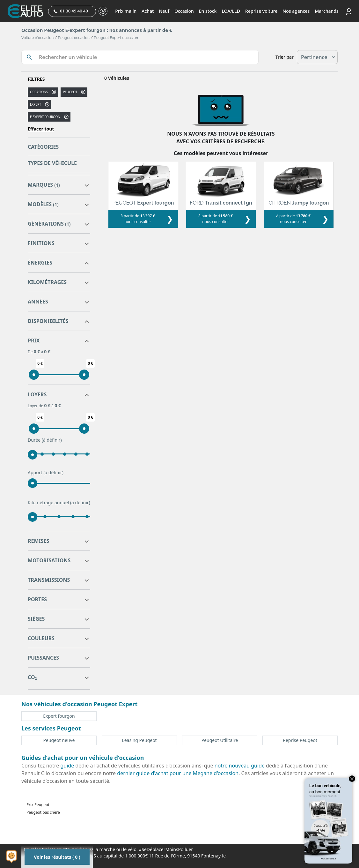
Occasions (39, 92)
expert (36, 104)
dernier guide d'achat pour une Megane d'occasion (178, 773)
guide (67, 766)
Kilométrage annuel (59, 503)
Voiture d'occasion (37, 38)
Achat (148, 11)
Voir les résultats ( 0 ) (57, 857)
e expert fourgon (45, 117)
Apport (46, 473)
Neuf (164, 11)
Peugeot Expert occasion (116, 38)
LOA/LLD (231, 11)
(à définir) (52, 440)
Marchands (326, 11)
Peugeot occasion (74, 38)
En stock (208, 11)
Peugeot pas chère (43, 812)
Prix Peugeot (38, 805)
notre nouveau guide (240, 766)
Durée (45, 440)
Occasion (184, 11)
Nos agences (296, 11)
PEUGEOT (70, 92)
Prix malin (126, 11)
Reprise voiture (261, 11)
